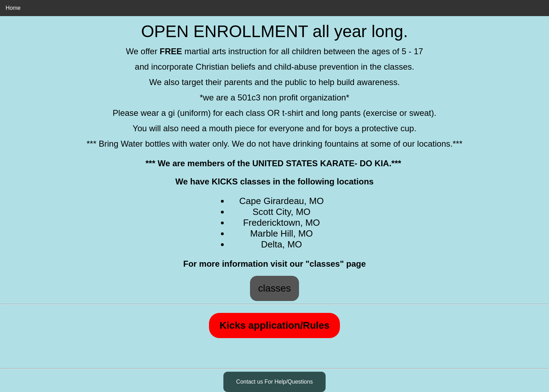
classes (274, 288)
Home (13, 8)
